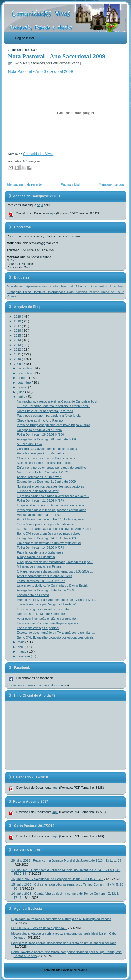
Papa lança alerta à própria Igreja (40, 552)
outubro (23, 378)
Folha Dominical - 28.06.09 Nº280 (40, 434)
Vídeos (12, 296)
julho (21, 392)
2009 (18, 364)
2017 (18, 326)
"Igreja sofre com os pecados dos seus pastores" (51, 486)
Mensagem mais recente (25, 184)
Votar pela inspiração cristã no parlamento (46, 619)
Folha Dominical (36, 292)
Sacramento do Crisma (33, 595)
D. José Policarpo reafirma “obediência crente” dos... (54, 406)
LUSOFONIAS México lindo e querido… (39, 928)
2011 (18, 354)
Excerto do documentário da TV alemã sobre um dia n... (56, 633)
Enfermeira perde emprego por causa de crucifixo (51, 468)
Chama (83, 286)
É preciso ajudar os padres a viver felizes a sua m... (53, 496)
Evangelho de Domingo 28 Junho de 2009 (46, 439)
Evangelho (15, 292)
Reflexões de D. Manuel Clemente (41, 614)
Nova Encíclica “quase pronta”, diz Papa (45, 411)
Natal (71, 292)
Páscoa (95, 292)
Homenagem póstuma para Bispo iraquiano (47, 623)
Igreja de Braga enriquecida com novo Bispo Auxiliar (53, 425)
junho (22, 397)
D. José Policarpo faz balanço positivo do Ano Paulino (54, 529)
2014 (18, 340)
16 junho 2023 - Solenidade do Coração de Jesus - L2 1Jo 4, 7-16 (57, 879)
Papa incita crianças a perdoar (38, 628)
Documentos (100, 286)
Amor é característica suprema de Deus (45, 576)
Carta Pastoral (63, 286)
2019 (18, 317)
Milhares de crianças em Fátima (39, 566)
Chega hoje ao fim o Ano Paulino (40, 420)
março (23, 651)
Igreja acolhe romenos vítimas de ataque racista (50, 505)
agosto (23, 387)
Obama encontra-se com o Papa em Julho (46, 458)
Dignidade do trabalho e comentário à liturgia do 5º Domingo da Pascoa (61, 919)
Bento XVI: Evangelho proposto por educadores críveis (55, 637)
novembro (25, 373)
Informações (32, 161)
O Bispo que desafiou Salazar (38, 491)
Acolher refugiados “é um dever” (39, 477)
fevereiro (24, 656)
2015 (18, 335)
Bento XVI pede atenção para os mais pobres (49, 534)
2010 (18, 359)
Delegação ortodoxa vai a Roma (39, 430)
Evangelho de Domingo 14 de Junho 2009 (46, 538)
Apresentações (38, 286)
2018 (18, 321)
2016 (18, 331)
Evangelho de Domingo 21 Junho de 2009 (46, 482)
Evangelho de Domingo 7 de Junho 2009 (45, 590)
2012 (18, 349)
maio (22, 642)
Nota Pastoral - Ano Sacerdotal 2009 (57, 56)
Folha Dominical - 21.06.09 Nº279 (40, 500)
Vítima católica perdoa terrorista (39, 515)
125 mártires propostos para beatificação (45, 524)
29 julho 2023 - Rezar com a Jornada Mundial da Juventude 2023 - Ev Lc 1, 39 (66, 860)
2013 (18, 345)
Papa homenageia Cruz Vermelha (40, 453)
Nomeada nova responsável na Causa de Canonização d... (58, 401)
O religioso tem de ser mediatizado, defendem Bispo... (55, 562)
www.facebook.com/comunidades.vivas (40, 685)
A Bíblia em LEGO (30, 444)
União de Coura (112, 292)
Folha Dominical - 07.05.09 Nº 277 (41, 581)
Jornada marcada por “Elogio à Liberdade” (46, 604)
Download (117, 286)
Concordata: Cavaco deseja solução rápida (47, 449)
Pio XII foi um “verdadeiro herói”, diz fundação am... (53, 519)
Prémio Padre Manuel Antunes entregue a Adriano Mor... (56, 600)
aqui (40, 205)
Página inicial (25, 38)
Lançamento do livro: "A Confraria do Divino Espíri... (53, 585)
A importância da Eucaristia (36, 557)
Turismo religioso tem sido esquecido (43, 609)
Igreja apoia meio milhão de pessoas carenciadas (51, 510)
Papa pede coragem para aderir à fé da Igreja (49, 416)
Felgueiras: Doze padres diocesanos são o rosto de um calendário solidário (64, 943)
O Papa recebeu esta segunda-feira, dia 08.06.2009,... (55, 571)
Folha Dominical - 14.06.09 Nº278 (40, 548)
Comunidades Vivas (38, 154)
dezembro (25, 368)
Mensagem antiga (111, 184)
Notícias (82, 292)
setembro (25, 383)
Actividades (17, 286)
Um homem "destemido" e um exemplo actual (49, 543)
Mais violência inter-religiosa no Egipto (44, 463)
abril (21, 647)
